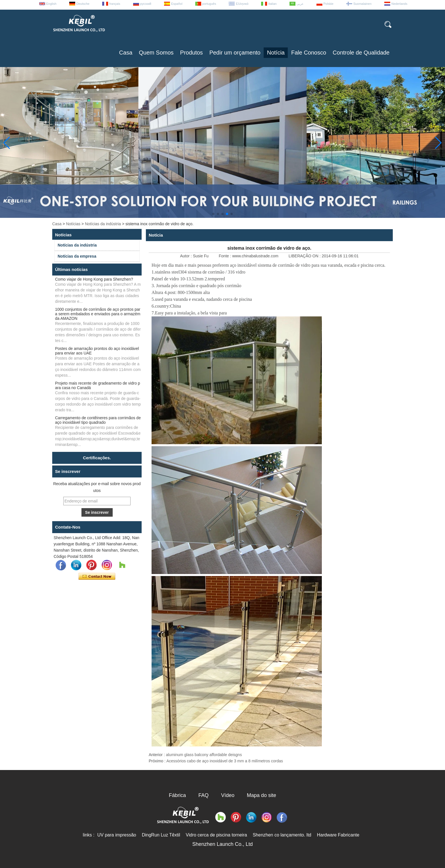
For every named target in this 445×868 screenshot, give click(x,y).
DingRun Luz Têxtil (161, 835)
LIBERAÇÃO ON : (305, 256)
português (209, 4)
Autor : (187, 256)
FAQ (203, 795)
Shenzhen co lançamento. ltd (282, 835)
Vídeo (228, 795)
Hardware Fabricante (338, 835)
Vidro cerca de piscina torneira (217, 835)
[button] (213, 214)
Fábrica (177, 795)
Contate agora (97, 577)
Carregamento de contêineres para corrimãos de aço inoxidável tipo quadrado (98, 420)
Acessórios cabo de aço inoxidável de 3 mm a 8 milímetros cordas (225, 761)
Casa (126, 53)
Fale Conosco (309, 53)
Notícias (73, 224)
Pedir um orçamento (235, 53)
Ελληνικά (242, 4)
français (115, 4)
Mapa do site (262, 795)
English (51, 4)
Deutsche (83, 4)
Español (177, 4)
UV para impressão (117, 835)
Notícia (276, 53)
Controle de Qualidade (361, 53)
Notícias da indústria (103, 224)
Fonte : (225, 256)
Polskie (328, 4)
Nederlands (399, 4)
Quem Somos (156, 53)
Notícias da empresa (77, 256)
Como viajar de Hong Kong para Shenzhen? (94, 279)
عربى (300, 4)
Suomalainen (362, 4)
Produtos (192, 53)
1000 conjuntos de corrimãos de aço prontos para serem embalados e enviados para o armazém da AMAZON (98, 314)
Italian (272, 4)
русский (146, 4)
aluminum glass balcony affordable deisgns (204, 755)
